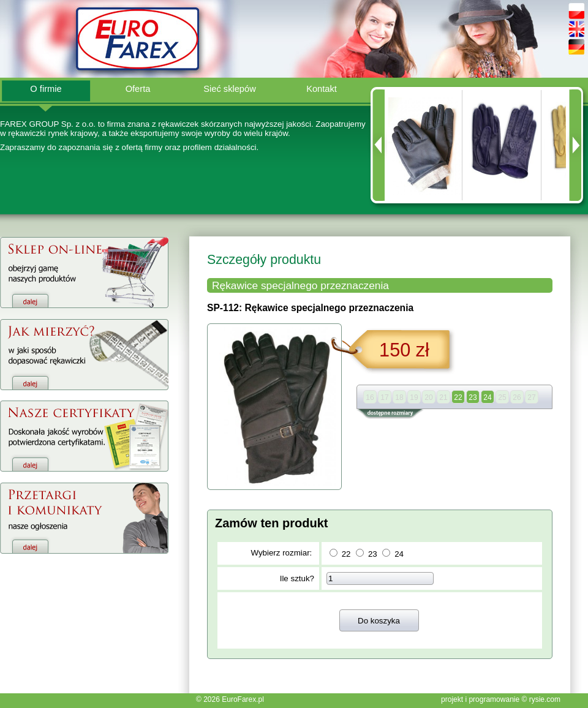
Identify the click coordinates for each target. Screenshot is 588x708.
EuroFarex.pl (243, 699)
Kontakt (322, 89)
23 (373, 554)
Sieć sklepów (230, 89)
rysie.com (545, 699)
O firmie (46, 89)
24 (399, 554)
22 (346, 554)
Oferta (138, 89)
